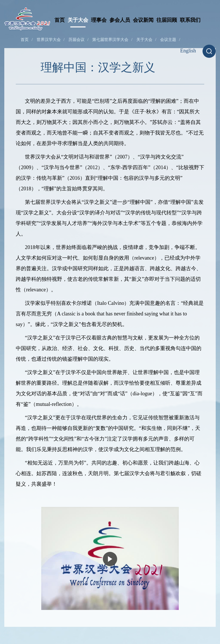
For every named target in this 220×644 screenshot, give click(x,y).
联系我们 (190, 20)
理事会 (99, 20)
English (188, 51)
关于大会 (78, 20)
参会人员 (120, 20)
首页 (60, 20)
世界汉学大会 (49, 40)
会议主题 (168, 40)
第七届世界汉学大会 (110, 40)
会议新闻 (143, 20)
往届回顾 (167, 20)
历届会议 (76, 40)
